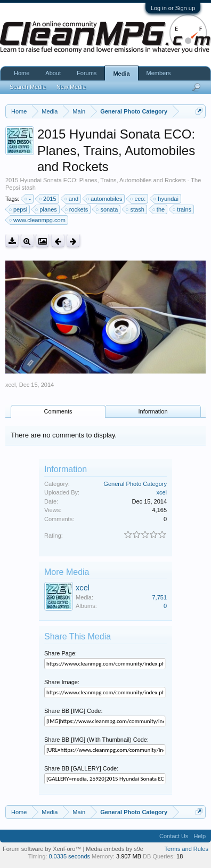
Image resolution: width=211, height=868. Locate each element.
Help (200, 836)
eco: (138, 199)
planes (46, 209)
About (53, 73)
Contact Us (174, 836)
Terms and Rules (186, 849)
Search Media (28, 87)
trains (182, 209)
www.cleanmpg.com (38, 220)
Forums (87, 73)
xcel (11, 385)
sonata (107, 209)
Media (121, 74)
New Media (71, 87)
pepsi (19, 209)
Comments (58, 411)
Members (159, 73)
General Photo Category (135, 484)
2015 (48, 199)
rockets (77, 209)
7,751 (159, 597)
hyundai (167, 199)
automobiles (105, 199)
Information (153, 411)
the (159, 209)
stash (135, 209)
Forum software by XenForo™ (43, 849)
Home (22, 73)
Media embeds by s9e (115, 849)
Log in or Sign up (173, 8)
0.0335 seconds (69, 856)
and (72, 199)
